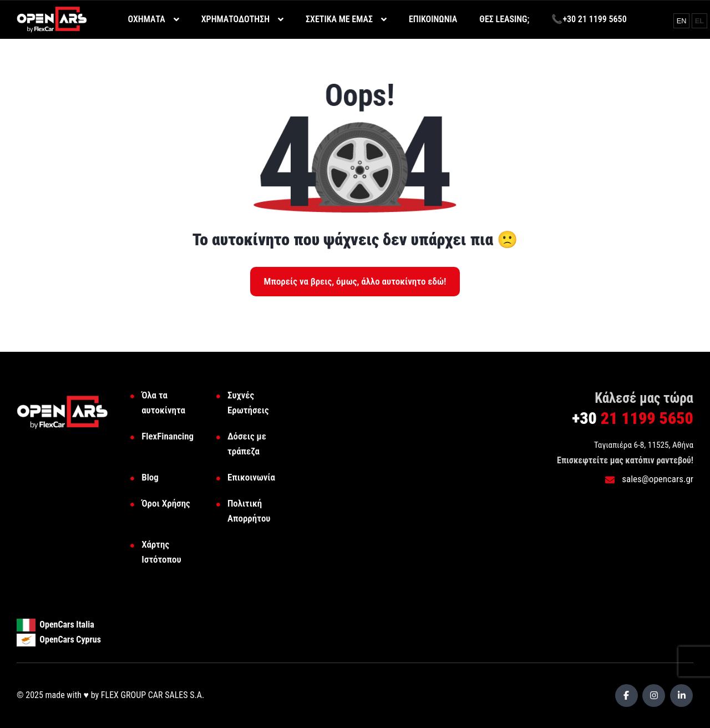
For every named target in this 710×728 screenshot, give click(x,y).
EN (683, 21)
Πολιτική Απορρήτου (249, 511)
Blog (150, 477)
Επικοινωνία (251, 477)
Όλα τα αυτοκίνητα (163, 403)
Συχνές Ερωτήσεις (248, 403)
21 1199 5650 (633, 418)
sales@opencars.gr (649, 479)
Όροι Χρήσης (166, 503)
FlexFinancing (168, 436)
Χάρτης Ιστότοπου (161, 552)
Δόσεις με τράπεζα (247, 444)
